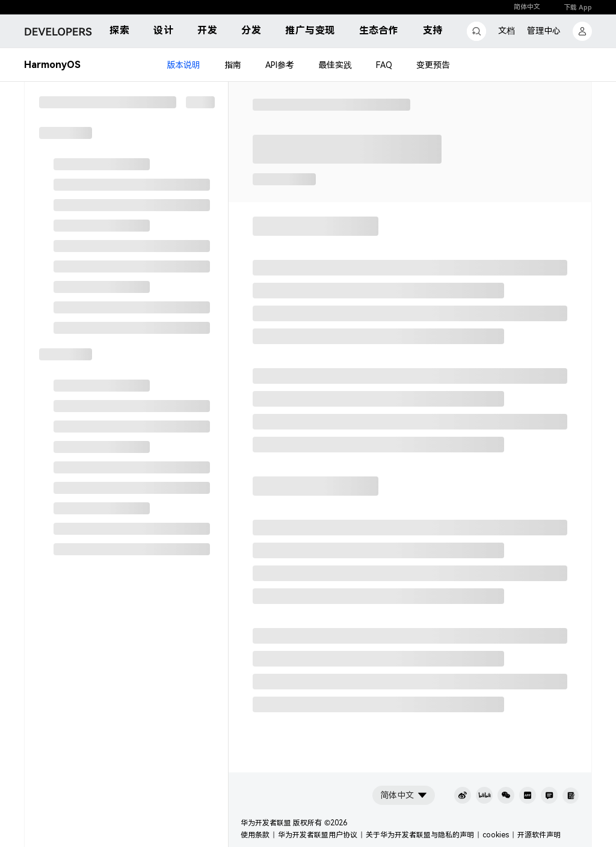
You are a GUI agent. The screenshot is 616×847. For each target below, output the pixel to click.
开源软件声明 (539, 835)
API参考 (280, 65)
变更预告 (433, 65)
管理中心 (544, 31)
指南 (233, 65)
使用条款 (255, 835)
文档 (507, 31)
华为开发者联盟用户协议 (318, 835)
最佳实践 (335, 65)
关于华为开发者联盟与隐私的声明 (420, 835)
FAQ (384, 65)
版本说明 (183, 65)
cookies (496, 835)
